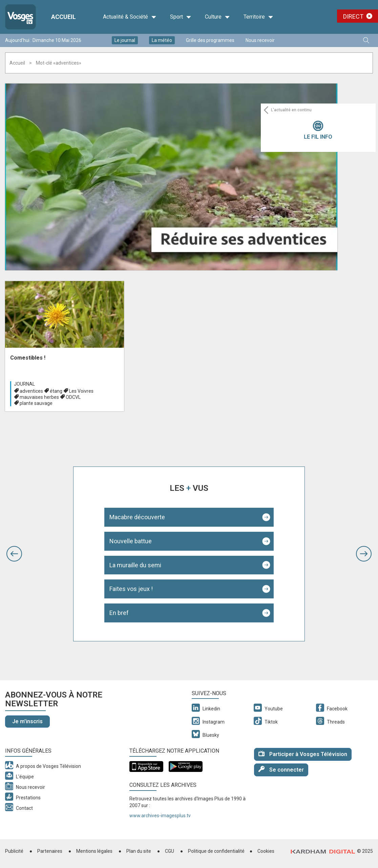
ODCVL (73, 397)
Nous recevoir (260, 40)
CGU (170, 851)
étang (56, 391)
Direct (353, 16)
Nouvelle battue (131, 541)
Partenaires (50, 851)
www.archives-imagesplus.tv (160, 816)
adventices (31, 391)
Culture (217, 17)
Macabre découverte (137, 517)
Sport (181, 17)
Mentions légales (94, 851)
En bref (119, 613)
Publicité (14, 851)
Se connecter (281, 769)
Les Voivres (81, 391)
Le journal (125, 40)
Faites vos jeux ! (131, 589)
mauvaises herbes (39, 397)
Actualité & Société (130, 17)
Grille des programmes (210, 40)
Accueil (17, 63)
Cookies (266, 851)
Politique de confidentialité (216, 851)
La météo (162, 40)
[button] (14, 554)
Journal (24, 384)
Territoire (258, 17)
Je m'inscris (27, 721)
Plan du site (139, 851)
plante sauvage (36, 403)
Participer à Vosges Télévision (303, 754)
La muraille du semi (135, 565)
